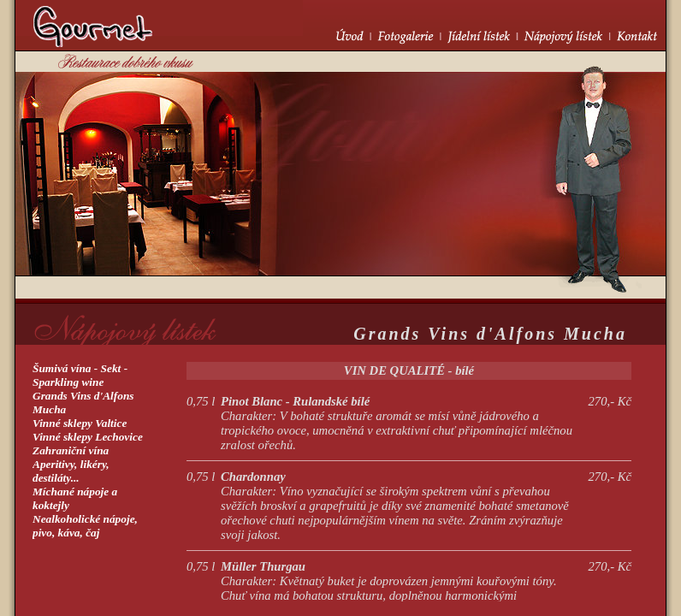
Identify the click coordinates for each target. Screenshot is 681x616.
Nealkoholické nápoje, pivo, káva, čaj (85, 526)
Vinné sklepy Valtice (80, 423)
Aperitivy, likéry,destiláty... (71, 471)
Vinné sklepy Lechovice (88, 437)
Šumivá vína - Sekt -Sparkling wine (80, 375)
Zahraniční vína (71, 450)
